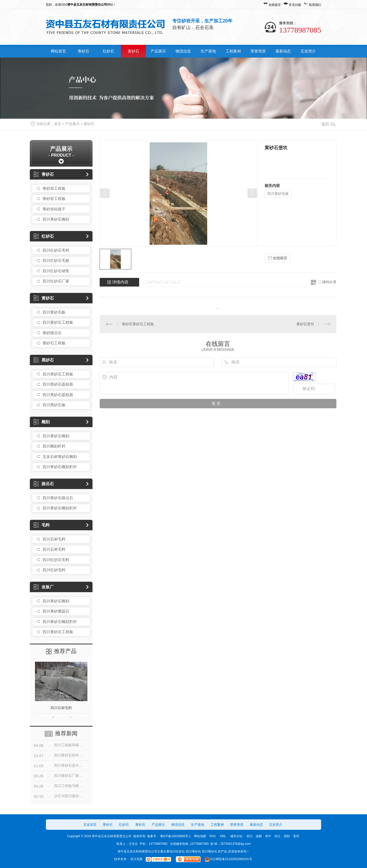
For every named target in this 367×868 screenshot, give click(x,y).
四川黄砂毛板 (54, 312)
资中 (268, 836)
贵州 (296, 836)
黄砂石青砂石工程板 (138, 324)
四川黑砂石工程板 (58, 374)
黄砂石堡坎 (305, 324)
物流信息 (183, 51)
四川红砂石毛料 (56, 250)
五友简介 (308, 51)
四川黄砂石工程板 (58, 322)
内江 (278, 836)
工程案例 (233, 51)
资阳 (287, 836)
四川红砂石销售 (56, 271)
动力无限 (136, 859)
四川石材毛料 (54, 539)
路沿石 (44, 484)
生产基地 (208, 51)
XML (223, 836)
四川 (250, 836)
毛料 (42, 525)
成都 (259, 836)
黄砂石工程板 (54, 343)
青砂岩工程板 (54, 188)
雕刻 (42, 422)
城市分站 (236, 836)
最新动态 (283, 51)
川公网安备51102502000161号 (228, 859)
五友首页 (90, 825)
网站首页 (58, 51)
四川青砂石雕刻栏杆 (60, 467)
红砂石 (108, 51)
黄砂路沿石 (52, 333)
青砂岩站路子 (54, 209)
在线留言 (275, 5)
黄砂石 (133, 51)
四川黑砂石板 (54, 405)
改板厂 (44, 587)
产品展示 (158, 51)
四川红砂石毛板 (56, 260)
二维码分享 (327, 282)
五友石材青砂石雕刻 (60, 457)
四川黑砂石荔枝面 (58, 384)
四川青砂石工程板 (58, 632)
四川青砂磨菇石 (56, 611)
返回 (328, 124)
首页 (58, 124)
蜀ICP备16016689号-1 (175, 836)
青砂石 (83, 51)
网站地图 (200, 836)
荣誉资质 (258, 51)
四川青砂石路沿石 (58, 498)
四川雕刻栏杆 (54, 446)
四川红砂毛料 (54, 570)
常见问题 (295, 5)
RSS (213, 836)
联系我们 (315, 5)
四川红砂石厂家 (56, 281)
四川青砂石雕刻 (56, 219)
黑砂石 (44, 360)
